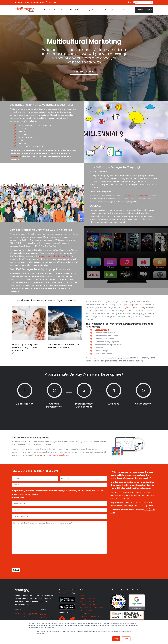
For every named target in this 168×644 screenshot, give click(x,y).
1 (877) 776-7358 (49, 2)
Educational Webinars (88, 610)
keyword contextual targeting (136, 196)
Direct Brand (19, 498)
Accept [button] (116, 639)
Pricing (87, 10)
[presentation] (29, 561)
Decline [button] (126, 639)
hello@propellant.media (27, 2)
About (107, 10)
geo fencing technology (135, 308)
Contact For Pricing (144, 10)
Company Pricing (86, 619)
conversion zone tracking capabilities (52, 455)
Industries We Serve (87, 601)
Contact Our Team (84, 72)
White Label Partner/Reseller (26, 495)
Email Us (43, 614)
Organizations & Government (91, 604)
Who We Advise (76, 10)
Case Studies (97, 10)
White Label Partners (88, 598)
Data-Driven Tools (51, 10)
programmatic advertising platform (55, 256)
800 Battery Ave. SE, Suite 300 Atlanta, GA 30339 (26, 615)
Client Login (127, 10)
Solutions (64, 10)
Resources (116, 10)
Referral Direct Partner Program (92, 607)
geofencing (16, 156)
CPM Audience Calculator (90, 616)
